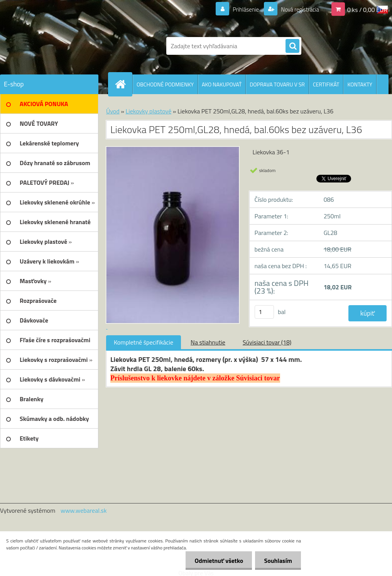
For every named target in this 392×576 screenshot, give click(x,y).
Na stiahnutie (208, 342)
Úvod (113, 111)
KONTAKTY (360, 84)
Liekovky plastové (148, 111)
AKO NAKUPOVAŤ (222, 84)
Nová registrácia (298, 9)
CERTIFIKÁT (326, 84)
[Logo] (64, 46)
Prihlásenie (241, 9)
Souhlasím (277, 561)
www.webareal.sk (84, 510)
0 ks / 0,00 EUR (367, 9)
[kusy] (264, 312)
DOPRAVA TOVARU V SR (277, 84)
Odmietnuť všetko (217, 561)
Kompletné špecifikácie (144, 342)
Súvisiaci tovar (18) (267, 342)
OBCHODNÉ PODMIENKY (165, 84)
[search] (292, 46)
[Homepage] (123, 84)
